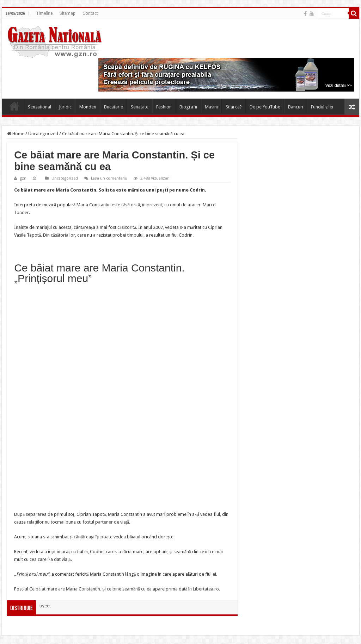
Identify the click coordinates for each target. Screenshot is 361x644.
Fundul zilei (322, 107)
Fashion (164, 107)
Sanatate (140, 107)
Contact (90, 13)
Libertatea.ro (206, 589)
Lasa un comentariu (109, 178)
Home (14, 106)
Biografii (188, 107)
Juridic (65, 107)
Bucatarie (114, 107)
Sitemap (68, 13)
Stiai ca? (234, 107)
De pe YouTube (265, 107)
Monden (88, 107)
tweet (45, 606)
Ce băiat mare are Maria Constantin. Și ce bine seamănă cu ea (90, 589)
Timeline (44, 13)
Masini (211, 107)
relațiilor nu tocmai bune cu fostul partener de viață (78, 522)
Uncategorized (43, 134)
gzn (23, 178)
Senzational (39, 107)
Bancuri (296, 107)
